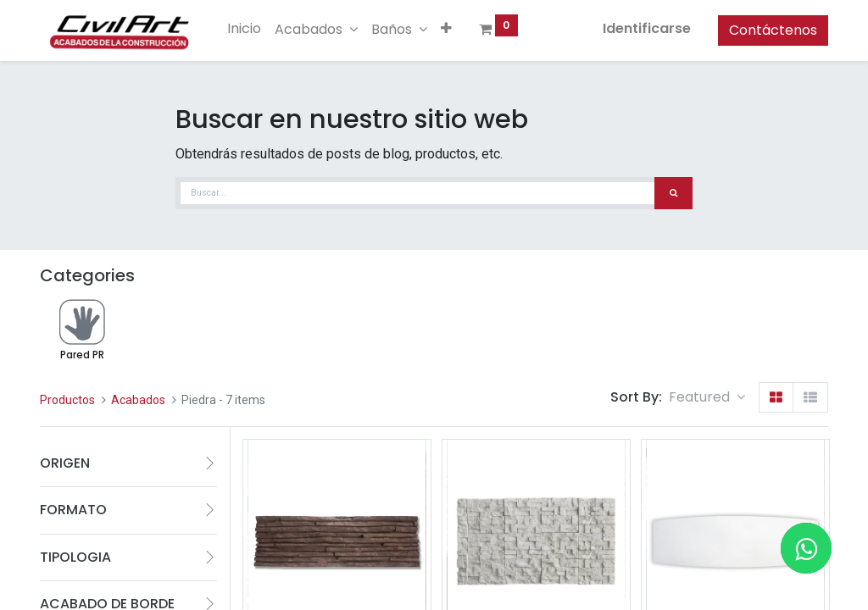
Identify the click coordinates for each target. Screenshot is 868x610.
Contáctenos (773, 30)
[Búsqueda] (673, 193)
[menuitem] (244, 29)
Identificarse (647, 28)
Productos (67, 400)
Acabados (138, 400)
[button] (446, 29)
